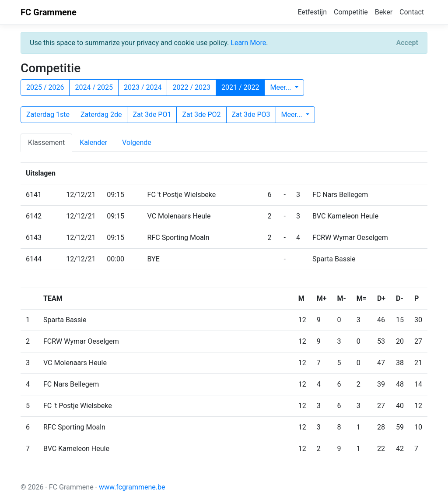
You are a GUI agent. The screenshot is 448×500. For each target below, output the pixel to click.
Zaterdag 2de (101, 114)
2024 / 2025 (94, 87)
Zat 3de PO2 (201, 114)
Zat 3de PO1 (152, 114)
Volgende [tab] (137, 143)
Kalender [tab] (93, 143)
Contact (412, 12)
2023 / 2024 (143, 87)
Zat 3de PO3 (251, 114)
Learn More (248, 43)
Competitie (351, 12)
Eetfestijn (312, 12)
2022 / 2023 (191, 87)
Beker (384, 12)
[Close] (407, 43)
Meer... (281, 87)
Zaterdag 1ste (48, 114)
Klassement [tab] (46, 143)
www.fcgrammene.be (132, 487)
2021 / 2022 (240, 87)
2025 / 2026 (45, 87)
